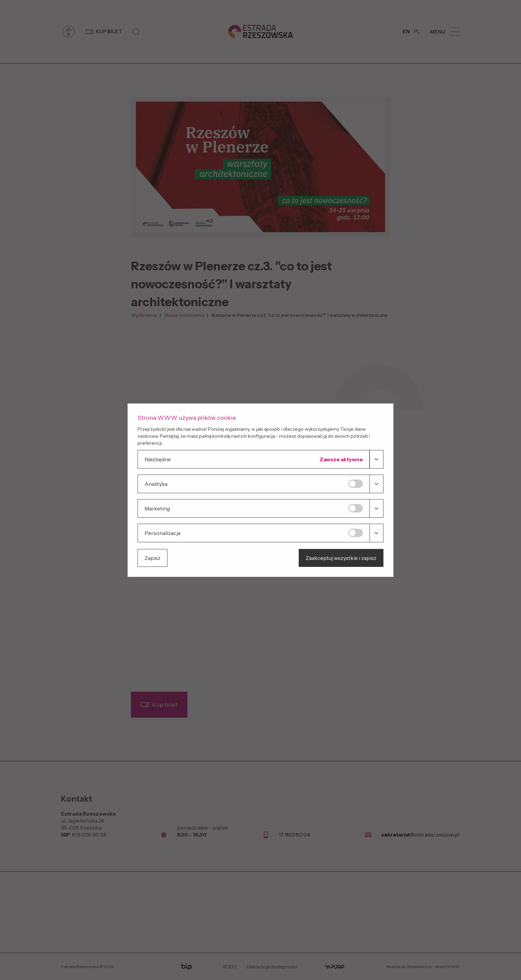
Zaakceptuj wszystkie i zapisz (341, 558)
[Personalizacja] (356, 533)
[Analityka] (356, 484)
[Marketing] (356, 508)
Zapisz (153, 558)
